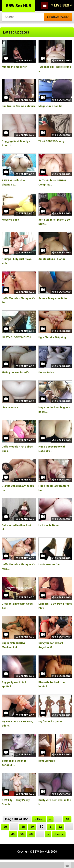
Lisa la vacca (11, 416)
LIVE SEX (62, 5)
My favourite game (51, 730)
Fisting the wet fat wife (18, 381)
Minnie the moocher (16, 67)
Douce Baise (47, 381)
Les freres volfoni (51, 573)
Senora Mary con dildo (54, 302)
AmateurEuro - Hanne (54, 263)
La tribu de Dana (50, 534)
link (71, 806)
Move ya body (11, 224)
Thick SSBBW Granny (53, 145)
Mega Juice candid (52, 106)
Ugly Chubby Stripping (54, 342)
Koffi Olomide (48, 769)
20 (8, 835)
